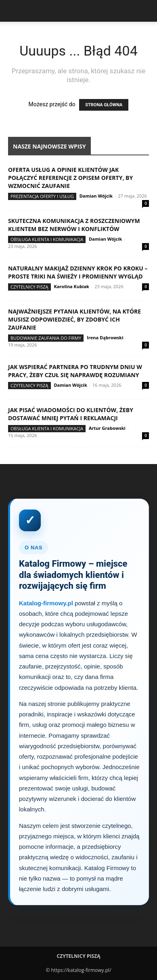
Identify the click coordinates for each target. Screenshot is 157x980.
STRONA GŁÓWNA (104, 105)
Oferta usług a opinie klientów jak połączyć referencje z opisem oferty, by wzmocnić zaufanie (70, 178)
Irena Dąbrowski (105, 337)
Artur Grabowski (107, 428)
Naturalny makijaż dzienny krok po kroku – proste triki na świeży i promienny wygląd (78, 272)
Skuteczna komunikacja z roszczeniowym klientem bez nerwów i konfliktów (74, 225)
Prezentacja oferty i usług (42, 196)
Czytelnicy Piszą (29, 287)
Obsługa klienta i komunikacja (47, 239)
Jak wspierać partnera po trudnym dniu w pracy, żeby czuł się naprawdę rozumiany (75, 371)
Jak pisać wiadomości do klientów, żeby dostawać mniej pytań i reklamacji (71, 414)
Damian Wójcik (96, 196)
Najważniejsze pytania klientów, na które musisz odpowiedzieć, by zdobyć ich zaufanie (74, 319)
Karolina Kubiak (71, 286)
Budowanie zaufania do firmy (46, 338)
